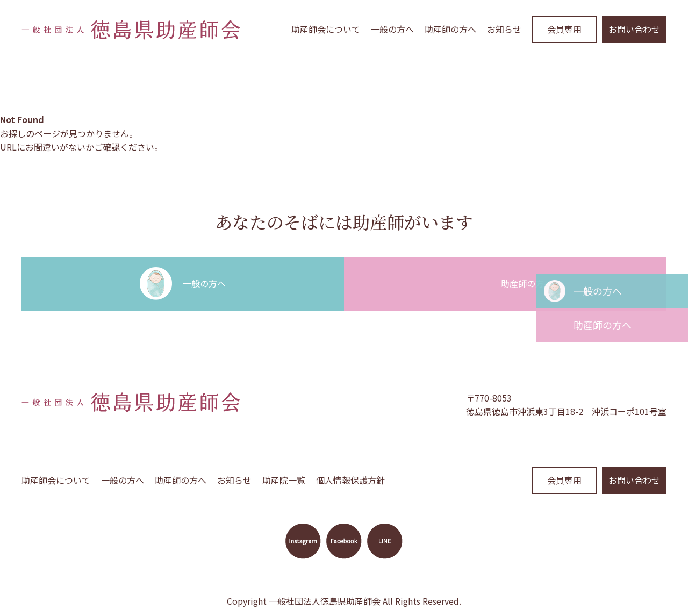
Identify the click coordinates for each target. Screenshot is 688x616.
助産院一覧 (284, 480)
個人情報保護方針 (350, 480)
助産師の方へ (450, 29)
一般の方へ (392, 29)
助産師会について (326, 29)
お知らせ (504, 29)
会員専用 (564, 29)
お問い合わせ (634, 29)
